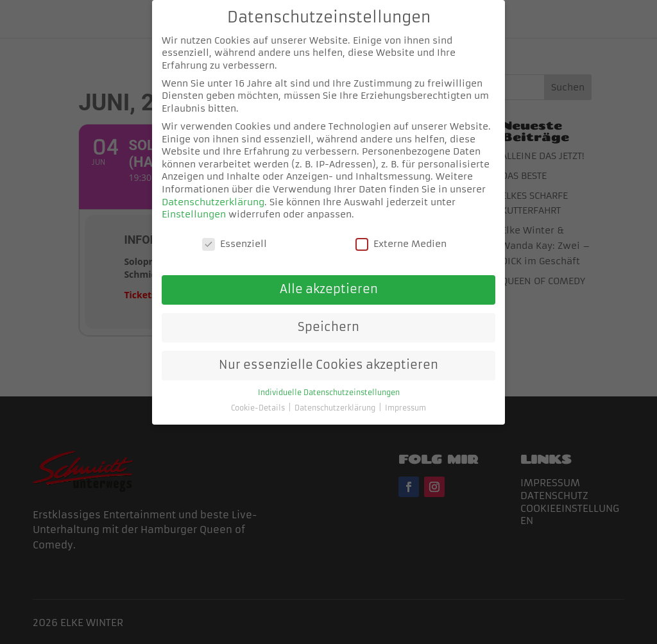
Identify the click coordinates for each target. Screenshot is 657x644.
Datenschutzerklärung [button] (336, 396)
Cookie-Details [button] (259, 396)
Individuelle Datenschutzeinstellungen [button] (329, 381)
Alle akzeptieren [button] (329, 277)
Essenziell (235, 232)
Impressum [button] (405, 396)
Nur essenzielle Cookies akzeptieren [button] (328, 353)
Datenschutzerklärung (213, 189)
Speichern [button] (328, 315)
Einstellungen (194, 202)
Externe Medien (401, 232)
